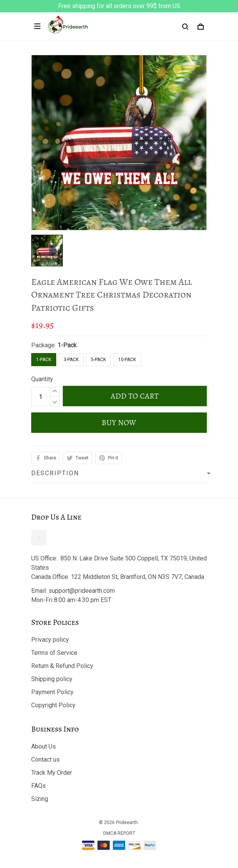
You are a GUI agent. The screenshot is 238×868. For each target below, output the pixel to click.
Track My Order (52, 773)
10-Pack (127, 360)
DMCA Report (119, 833)
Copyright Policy (53, 705)
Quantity (42, 379)
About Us (44, 746)
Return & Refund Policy (62, 666)
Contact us (45, 759)
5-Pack (98, 360)
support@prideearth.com (82, 591)
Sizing (40, 799)
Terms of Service (54, 653)
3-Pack (71, 360)
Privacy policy (50, 640)
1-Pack (67, 345)
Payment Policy (52, 692)
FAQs (39, 786)
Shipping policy (52, 679)
